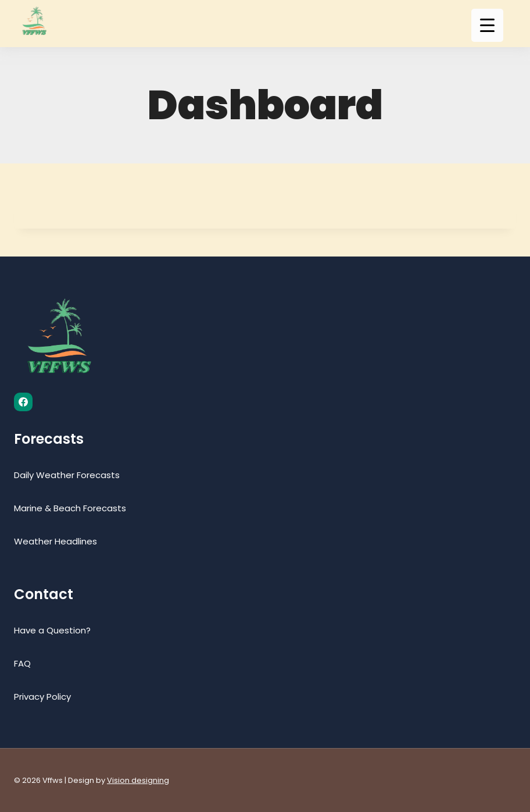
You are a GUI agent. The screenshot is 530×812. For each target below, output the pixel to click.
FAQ (22, 663)
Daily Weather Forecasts (67, 475)
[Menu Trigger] (487, 25)
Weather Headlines (55, 541)
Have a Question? (52, 630)
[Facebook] (23, 402)
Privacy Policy (42, 697)
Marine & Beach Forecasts (70, 508)
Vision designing (138, 780)
